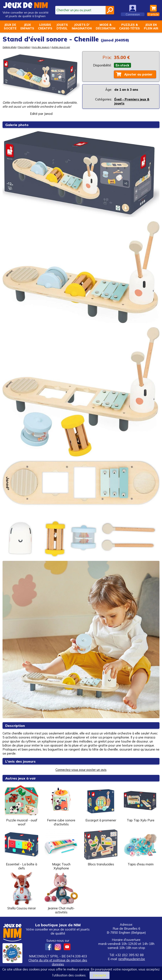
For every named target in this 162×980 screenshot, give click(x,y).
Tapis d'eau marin (140, 847)
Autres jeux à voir (61, 47)
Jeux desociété (10, 26)
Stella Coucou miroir (22, 891)
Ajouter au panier (138, 74)
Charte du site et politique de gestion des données (58, 962)
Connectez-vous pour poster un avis (81, 770)
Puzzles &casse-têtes (130, 26)
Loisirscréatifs (45, 26)
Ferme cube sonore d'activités (61, 805)
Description (24, 47)
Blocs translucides (101, 847)
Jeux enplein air (151, 26)
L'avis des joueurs (21, 761)
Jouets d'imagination (82, 26)
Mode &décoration (106, 26)
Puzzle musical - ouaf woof (22, 805)
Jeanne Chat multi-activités (61, 893)
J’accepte (100, 975)
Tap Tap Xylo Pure (140, 803)
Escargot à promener (101, 803)
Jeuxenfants (27, 26)
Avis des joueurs (41, 47)
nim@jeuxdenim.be (132, 959)
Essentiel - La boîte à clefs (22, 849)
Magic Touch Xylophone (61, 849)
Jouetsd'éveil (62, 26)
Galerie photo (9, 47)
